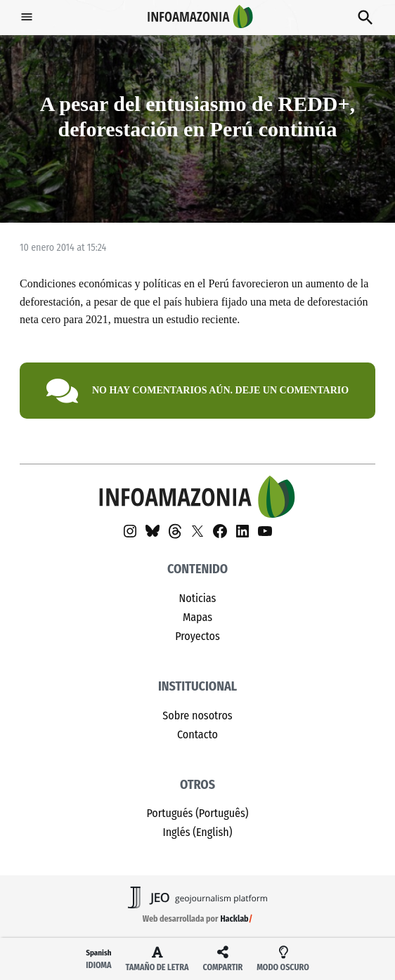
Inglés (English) (197, 832)
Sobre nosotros (197, 716)
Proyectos (197, 636)
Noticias (198, 598)
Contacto (197, 734)
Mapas (197, 617)
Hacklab (234, 919)
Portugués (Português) (197, 813)
